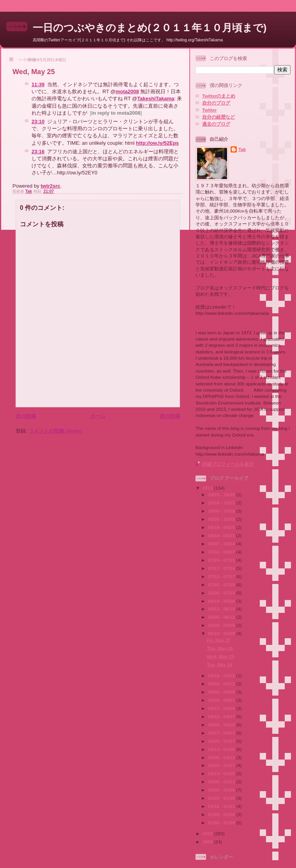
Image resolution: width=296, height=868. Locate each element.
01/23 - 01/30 (222, 798)
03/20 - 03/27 (222, 741)
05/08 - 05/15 (222, 684)
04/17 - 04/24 (222, 708)
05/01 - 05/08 (222, 692)
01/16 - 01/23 (222, 806)
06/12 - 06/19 (222, 609)
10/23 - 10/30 (222, 494)
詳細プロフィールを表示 (228, 464)
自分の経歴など (218, 117)
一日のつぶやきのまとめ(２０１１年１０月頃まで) (150, 28)
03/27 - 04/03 (222, 733)
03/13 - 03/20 (222, 749)
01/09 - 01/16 (222, 814)
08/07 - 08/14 (222, 544)
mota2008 (127, 91)
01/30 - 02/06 (222, 790)
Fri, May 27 (218, 640)
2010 (208, 833)
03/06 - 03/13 (222, 757)
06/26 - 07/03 (222, 593)
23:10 (38, 122)
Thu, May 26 (220, 648)
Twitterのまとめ (219, 96)
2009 (208, 842)
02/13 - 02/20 (222, 773)
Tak (242, 149)
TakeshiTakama (156, 99)
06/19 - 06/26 (222, 601)
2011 (208, 488)
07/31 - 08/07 (222, 552)
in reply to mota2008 (116, 113)
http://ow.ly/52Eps (157, 143)
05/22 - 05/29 (222, 633)
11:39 (38, 84)
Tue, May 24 (219, 665)
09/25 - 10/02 (222, 519)
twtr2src (50, 186)
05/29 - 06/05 (222, 625)
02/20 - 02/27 (222, 765)
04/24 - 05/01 (222, 700)
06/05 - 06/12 (222, 617)
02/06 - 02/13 (222, 782)
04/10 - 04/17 (222, 716)
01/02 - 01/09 (222, 823)
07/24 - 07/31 (222, 560)
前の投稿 (170, 416)
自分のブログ (216, 103)
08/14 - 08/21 (222, 535)
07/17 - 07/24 (222, 568)
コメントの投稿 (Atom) (55, 431)
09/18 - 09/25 (222, 527)
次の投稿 (26, 416)
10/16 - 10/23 (222, 503)
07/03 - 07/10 (222, 585)
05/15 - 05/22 (222, 675)
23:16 (38, 152)
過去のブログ (216, 124)
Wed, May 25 (220, 656)
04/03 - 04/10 (222, 725)
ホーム (98, 416)
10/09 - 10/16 (222, 511)
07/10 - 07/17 (222, 576)
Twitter (209, 110)
